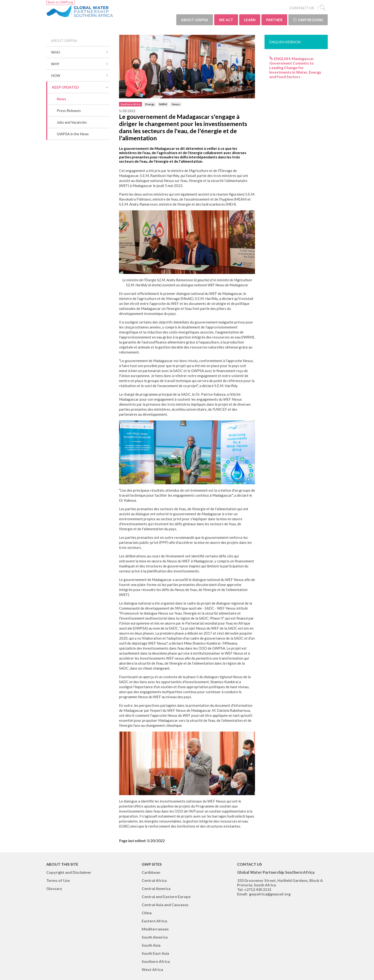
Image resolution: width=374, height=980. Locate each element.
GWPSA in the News (73, 134)
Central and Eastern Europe (166, 897)
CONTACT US (302, 8)
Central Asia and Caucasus (165, 905)
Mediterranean (155, 929)
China (147, 913)
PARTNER (274, 20)
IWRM (163, 104)
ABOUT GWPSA (195, 20)
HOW (56, 76)
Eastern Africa (154, 921)
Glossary (54, 888)
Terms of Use (58, 880)
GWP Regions (308, 20)
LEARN (250, 20)
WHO (56, 52)
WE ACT (226, 20)
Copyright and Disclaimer (69, 872)
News (61, 99)
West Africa (152, 969)
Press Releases (69, 111)
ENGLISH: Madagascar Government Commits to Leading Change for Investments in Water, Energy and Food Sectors (295, 68)
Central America (156, 888)
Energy (150, 104)
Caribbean (151, 872)
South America (155, 937)
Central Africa (154, 880)
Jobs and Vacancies (72, 122)
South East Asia (155, 953)
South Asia (151, 945)
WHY (55, 64)
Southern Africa (130, 104)
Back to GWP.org (60, 2)
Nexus (176, 104)
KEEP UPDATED (65, 87)
